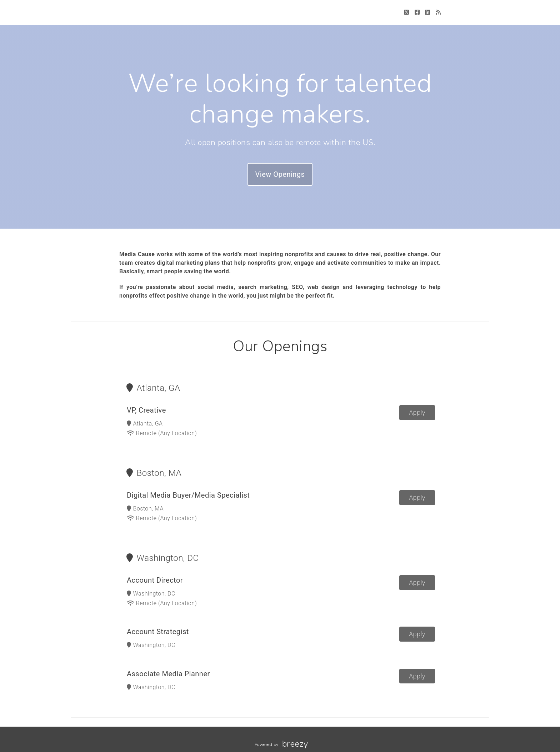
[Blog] (438, 12)
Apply (417, 412)
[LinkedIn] (428, 12)
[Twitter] (407, 12)
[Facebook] (417, 12)
